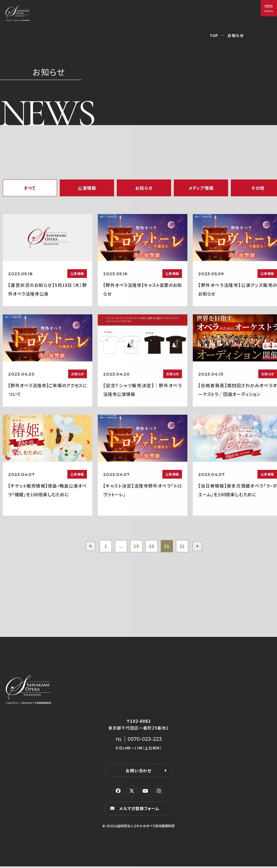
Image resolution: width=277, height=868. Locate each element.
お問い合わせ (138, 772)
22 (185, 547)
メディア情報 (201, 188)
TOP (214, 35)
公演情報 (87, 188)
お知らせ (144, 188)
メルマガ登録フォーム (140, 810)
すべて (30, 188)
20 (152, 547)
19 (136, 547)
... (119, 547)
